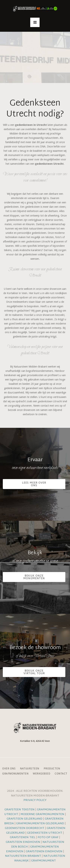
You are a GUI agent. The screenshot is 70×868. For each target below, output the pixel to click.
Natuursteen (30, 769)
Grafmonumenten (15, 774)
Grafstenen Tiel (23, 837)
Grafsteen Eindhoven (23, 842)
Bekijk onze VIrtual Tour (34, 672)
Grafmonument (43, 861)
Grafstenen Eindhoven (44, 852)
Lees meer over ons (34, 484)
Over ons (9, 769)
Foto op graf (48, 837)
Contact (61, 774)
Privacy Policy (35, 800)
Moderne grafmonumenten (42, 814)
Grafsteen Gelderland (25, 819)
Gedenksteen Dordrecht (25, 828)
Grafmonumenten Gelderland (40, 824)
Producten (52, 769)
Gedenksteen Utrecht (45, 833)
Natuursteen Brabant (23, 856)
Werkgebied (42, 774)
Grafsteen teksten (20, 810)
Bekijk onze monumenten (34, 577)
